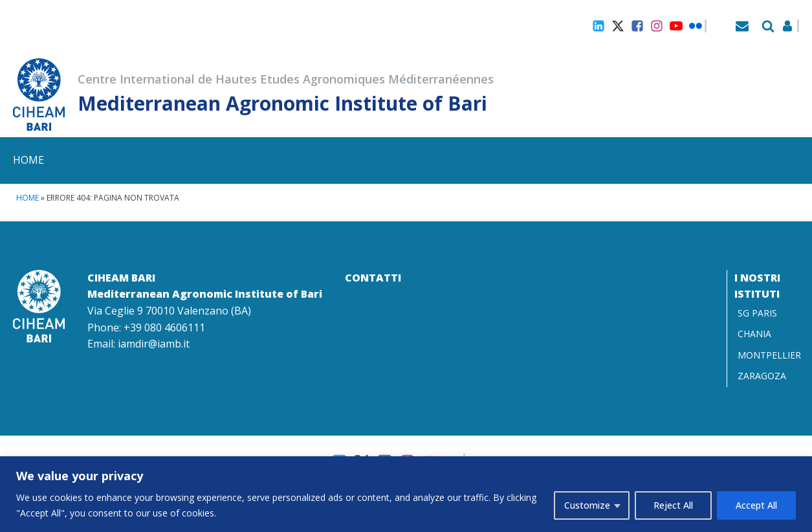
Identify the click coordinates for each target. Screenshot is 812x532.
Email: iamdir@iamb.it (138, 344)
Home (28, 160)
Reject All (673, 505)
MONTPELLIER (769, 355)
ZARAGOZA (762, 376)
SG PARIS (757, 313)
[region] (406, 494)
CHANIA (754, 334)
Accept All (756, 505)
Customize (587, 505)
